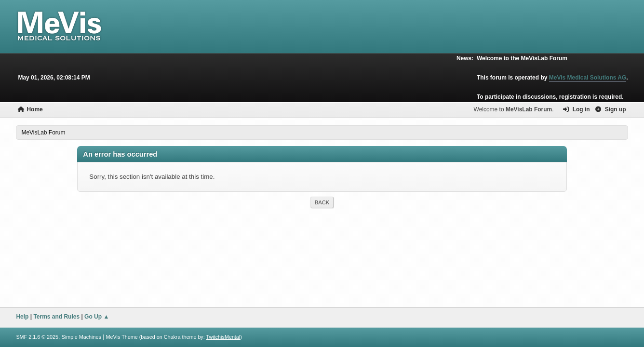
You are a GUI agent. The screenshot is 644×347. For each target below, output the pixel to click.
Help (22, 317)
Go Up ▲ (97, 317)
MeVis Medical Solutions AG (588, 78)
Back (322, 202)
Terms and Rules (56, 317)
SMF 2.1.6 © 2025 (37, 337)
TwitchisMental (223, 337)
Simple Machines (81, 337)
